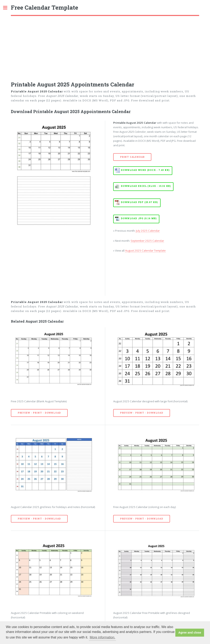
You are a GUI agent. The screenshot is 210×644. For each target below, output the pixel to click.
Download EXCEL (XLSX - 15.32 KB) (146, 186)
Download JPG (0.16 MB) (139, 218)
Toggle (7, 8)
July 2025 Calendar (148, 231)
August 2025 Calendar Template (145, 251)
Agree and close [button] (190, 633)
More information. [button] (103, 637)
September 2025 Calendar (147, 241)
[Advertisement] (105, 47)
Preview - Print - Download (39, 413)
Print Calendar (132, 157)
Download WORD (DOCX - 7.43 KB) (145, 170)
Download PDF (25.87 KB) (139, 202)
